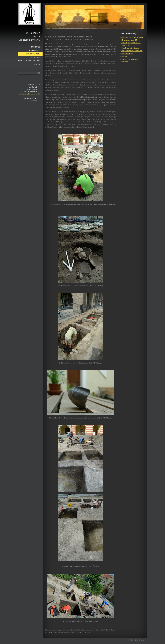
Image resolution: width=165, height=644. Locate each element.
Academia (125, 57)
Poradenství (34, 50)
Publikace (36, 47)
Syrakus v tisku (33, 54)
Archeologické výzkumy (29, 40)
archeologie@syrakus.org (28, 94)
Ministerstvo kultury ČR (129, 40)
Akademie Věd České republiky (132, 37)
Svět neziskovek (127, 54)
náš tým (37, 37)
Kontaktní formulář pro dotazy (29, 61)
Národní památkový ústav (130, 48)
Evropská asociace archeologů (132, 51)
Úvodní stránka (33, 33)
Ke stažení (36, 57)
